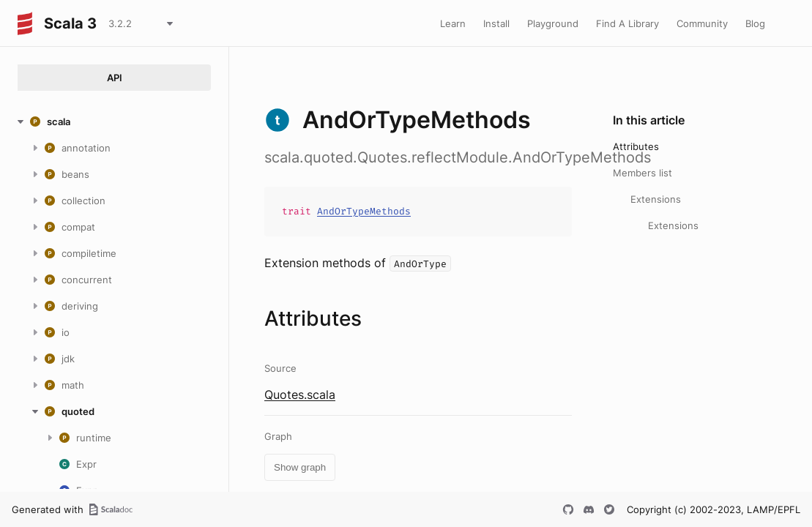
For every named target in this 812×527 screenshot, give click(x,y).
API (115, 78)
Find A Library (627, 23)
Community (702, 23)
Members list (642, 173)
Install (496, 23)
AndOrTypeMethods (364, 211)
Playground (553, 23)
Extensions (656, 199)
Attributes (636, 146)
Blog (755, 23)
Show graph (300, 467)
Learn (453, 23)
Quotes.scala (300, 395)
